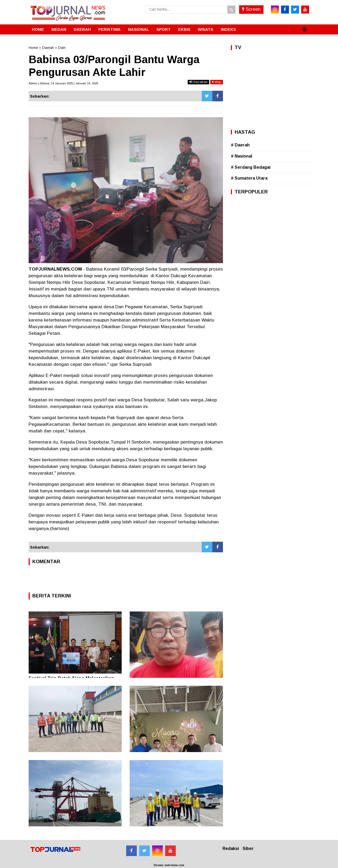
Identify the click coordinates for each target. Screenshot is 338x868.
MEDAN (59, 29)
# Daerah (240, 145)
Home (33, 48)
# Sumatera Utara (249, 178)
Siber (248, 849)
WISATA (206, 29)
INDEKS (228, 29)
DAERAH (82, 29)
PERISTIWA (109, 29)
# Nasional (242, 156)
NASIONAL (139, 29)
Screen (251, 9)
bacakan (198, 82)
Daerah (48, 48)
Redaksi (231, 849)
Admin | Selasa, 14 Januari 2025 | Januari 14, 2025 (63, 83)
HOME (38, 29)
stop (217, 82)
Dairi (62, 48)
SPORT (164, 29)
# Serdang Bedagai (251, 167)
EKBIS (184, 29)
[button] (304, 27)
